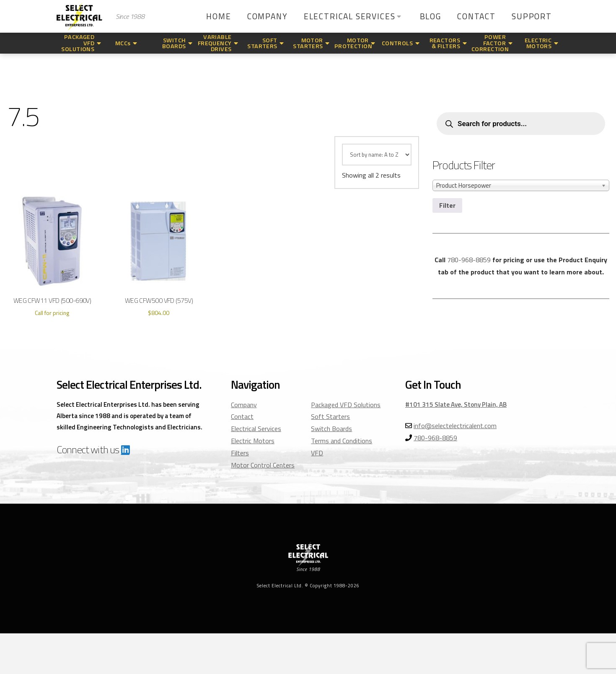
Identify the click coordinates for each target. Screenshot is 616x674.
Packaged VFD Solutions (346, 405)
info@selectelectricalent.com (455, 426)
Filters (240, 453)
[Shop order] (377, 155)
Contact (242, 416)
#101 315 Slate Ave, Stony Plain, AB (456, 404)
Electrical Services (256, 429)
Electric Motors (253, 441)
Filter (447, 205)
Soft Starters (330, 416)
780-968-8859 (469, 260)
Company (244, 405)
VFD (317, 453)
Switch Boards (331, 429)
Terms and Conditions (342, 441)
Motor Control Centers (263, 465)
